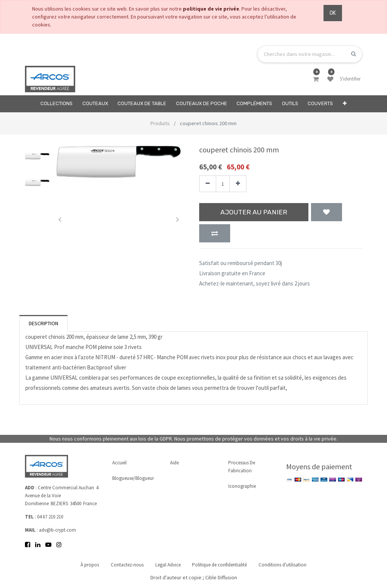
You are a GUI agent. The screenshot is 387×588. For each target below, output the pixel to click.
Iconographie (242, 486)
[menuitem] (57, 104)
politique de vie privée (211, 9)
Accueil (119, 463)
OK (333, 13)
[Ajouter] (238, 184)
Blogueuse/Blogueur (133, 478)
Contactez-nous (127, 565)
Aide (174, 463)
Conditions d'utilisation (283, 565)
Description (43, 323)
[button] (345, 104)
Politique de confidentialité (220, 565)
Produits (160, 123)
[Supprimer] (208, 184)
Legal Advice (168, 565)
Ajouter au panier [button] (254, 212)
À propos (90, 565)
